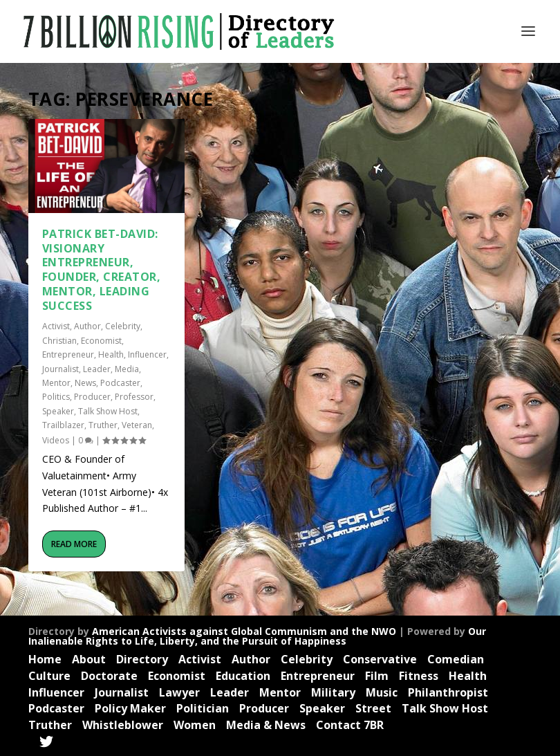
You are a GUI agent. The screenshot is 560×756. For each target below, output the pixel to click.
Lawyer (179, 692)
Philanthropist (448, 692)
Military (333, 692)
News (85, 383)
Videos (56, 440)
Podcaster (120, 383)
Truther (103, 425)
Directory (142, 659)
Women (195, 725)
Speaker (58, 411)
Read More (74, 544)
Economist (101, 341)
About (89, 659)
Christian (59, 341)
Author (87, 326)
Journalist (60, 369)
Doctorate (109, 676)
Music (382, 692)
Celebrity (123, 326)
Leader (97, 369)
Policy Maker (130, 708)
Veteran (137, 425)
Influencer (147, 354)
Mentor (56, 383)
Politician (203, 708)
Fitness (419, 676)
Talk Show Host (108, 411)
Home (45, 659)
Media (127, 369)
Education (243, 676)
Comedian (456, 659)
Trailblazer (63, 425)
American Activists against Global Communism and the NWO (244, 631)
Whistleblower (123, 725)
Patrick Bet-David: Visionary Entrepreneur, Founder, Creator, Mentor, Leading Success (102, 270)
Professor (134, 397)
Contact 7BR (350, 725)
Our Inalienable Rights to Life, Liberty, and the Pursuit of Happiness (257, 636)
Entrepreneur (68, 354)
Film (377, 676)
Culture (49, 676)
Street (373, 708)
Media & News (266, 725)
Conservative (380, 659)
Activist (56, 326)
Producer (92, 397)
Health (111, 354)
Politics (56, 397)
